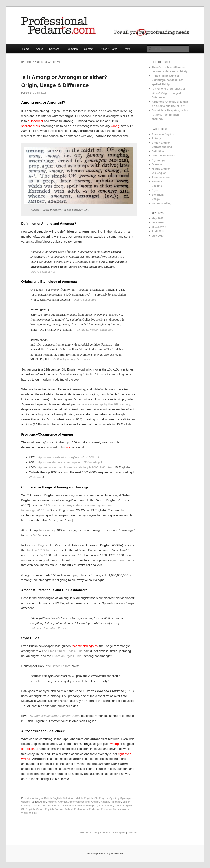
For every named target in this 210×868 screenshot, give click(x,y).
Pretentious (81, 809)
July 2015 (158, 223)
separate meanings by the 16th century (103, 404)
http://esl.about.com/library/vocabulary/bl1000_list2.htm (74, 467)
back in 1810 (36, 550)
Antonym (38, 798)
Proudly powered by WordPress (105, 854)
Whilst (33, 813)
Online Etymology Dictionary (95, 330)
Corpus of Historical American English (75, 806)
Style (155, 190)
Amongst (116, 802)
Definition (69, 798)
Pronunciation (161, 177)
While (24, 813)
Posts (127, 49)
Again (43, 802)
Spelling (114, 798)
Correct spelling (162, 147)
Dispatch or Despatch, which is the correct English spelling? (170, 115)
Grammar (158, 164)
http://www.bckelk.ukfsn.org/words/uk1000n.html (69, 457)
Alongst (62, 802)
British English (53, 798)
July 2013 (158, 236)
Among (105, 802)
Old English (101, 798)
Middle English (84, 798)
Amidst (95, 802)
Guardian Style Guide (67, 656)
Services (54, 49)
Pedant (69, 809)
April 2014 (158, 231)
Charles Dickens (41, 806)
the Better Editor (58, 666)
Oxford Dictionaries (43, 272)
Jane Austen (106, 806)
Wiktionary (36, 477)
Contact (89, 49)
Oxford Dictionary (85, 300)
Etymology (159, 160)
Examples (72, 49)
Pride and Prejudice (100, 809)
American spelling (79, 802)
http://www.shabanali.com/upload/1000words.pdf (70, 462)
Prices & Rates (108, 49)
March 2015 (159, 227)
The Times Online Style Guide (62, 651)
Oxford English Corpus (50, 809)
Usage (25, 802)
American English (163, 134)
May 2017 (158, 218)
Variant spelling (162, 203)
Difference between (164, 156)
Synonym (126, 798)
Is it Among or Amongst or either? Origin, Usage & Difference (168, 93)
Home (26, 49)
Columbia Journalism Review (49, 628)
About (39, 49)
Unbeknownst (122, 809)
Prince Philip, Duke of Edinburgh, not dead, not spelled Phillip (168, 80)
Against (52, 802)
